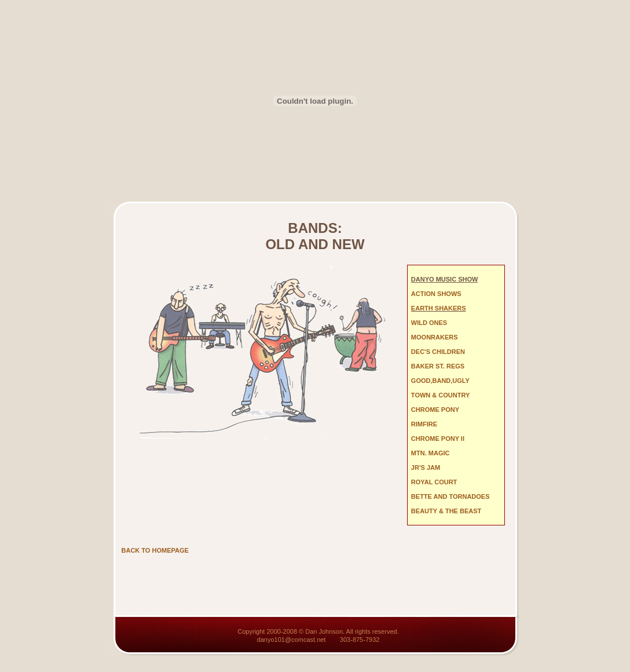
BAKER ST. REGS (438, 366)
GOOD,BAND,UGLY (440, 381)
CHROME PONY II (438, 439)
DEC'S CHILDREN (438, 352)
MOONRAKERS (435, 337)
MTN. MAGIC (431, 453)
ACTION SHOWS (436, 294)
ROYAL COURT (434, 482)
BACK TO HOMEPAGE (155, 550)
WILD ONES (429, 323)
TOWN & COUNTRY (440, 395)
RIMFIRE (424, 424)
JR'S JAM (426, 468)
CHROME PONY (435, 410)
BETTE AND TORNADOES (450, 496)
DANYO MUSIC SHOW (445, 279)
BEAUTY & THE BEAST (446, 511)
